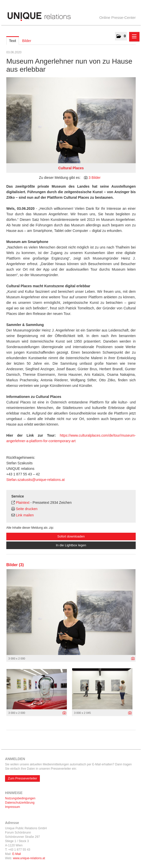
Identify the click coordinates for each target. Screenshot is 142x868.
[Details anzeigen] (133, 659)
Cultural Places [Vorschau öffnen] (71, 168)
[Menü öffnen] (134, 37)
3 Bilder (94, 178)
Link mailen (25, 515)
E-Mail (17, 854)
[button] (121, 36)
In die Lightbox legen (71, 545)
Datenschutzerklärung (20, 803)
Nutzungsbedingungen (20, 798)
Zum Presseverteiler (22, 778)
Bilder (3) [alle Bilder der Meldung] (15, 565)
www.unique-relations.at (29, 858)
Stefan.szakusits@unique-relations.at (35, 480)
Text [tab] (13, 41)
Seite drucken (27, 509)
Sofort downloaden (71, 536)
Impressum (12, 807)
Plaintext (23, 503)
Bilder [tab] (27, 41)
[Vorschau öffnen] (71, 120)
